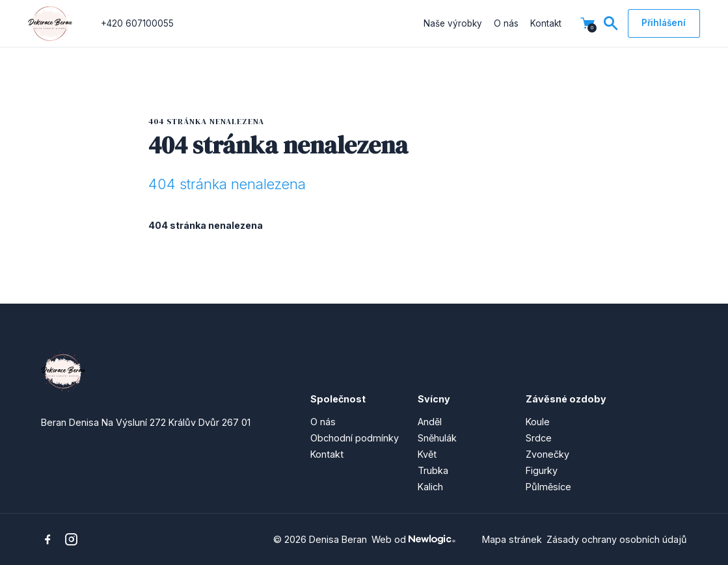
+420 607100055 (137, 23)
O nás (506, 23)
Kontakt (546, 23)
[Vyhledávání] (611, 23)
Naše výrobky (453, 23)
